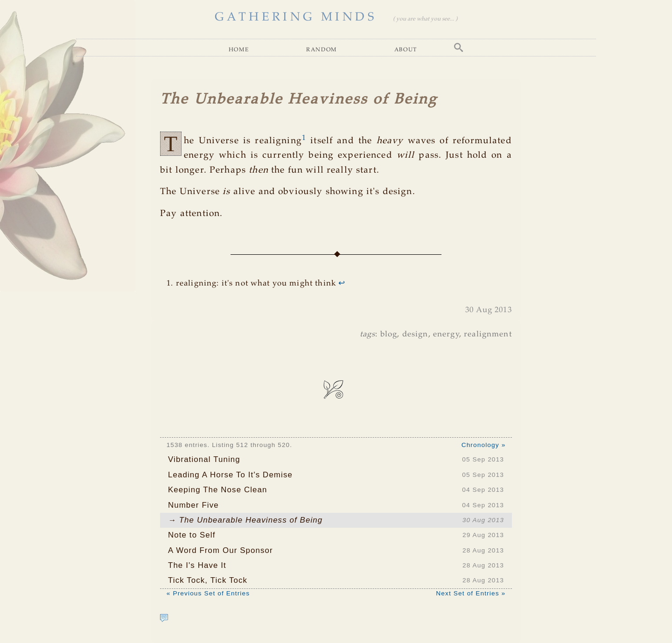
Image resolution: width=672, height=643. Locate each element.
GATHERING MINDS (296, 17)
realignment (488, 334)
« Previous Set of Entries (208, 593)
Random (322, 49)
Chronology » (484, 445)
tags (368, 334)
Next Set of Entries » (471, 593)
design (415, 334)
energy (446, 334)
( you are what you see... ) (425, 19)
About (406, 49)
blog (389, 334)
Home (239, 49)
